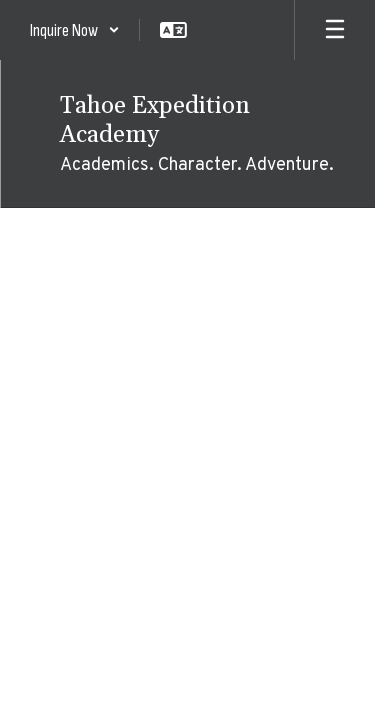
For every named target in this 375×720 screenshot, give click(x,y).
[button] (75, 30)
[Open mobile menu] (335, 30)
